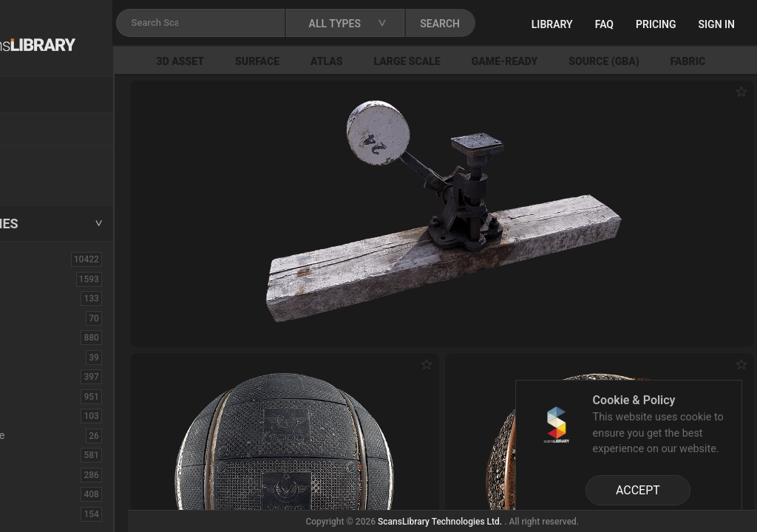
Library (605, 24)
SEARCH (539, 24)
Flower (36, 494)
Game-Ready (588, 61)
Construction (51, 396)
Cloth (32, 357)
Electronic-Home (60, 435)
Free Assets (48, 180)
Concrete (41, 376)
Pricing (709, 24)
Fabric (34, 454)
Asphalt (38, 298)
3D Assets (44, 279)
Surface (340, 61)
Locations (44, 130)
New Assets (49, 160)
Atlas (410, 61)
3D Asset (264, 61)
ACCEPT (638, 490)
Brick (32, 318)
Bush (32, 337)
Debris (35, 415)
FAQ (658, 24)
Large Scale (490, 61)
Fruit (30, 514)
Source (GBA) (687, 61)
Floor (32, 474)
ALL (29, 259)
